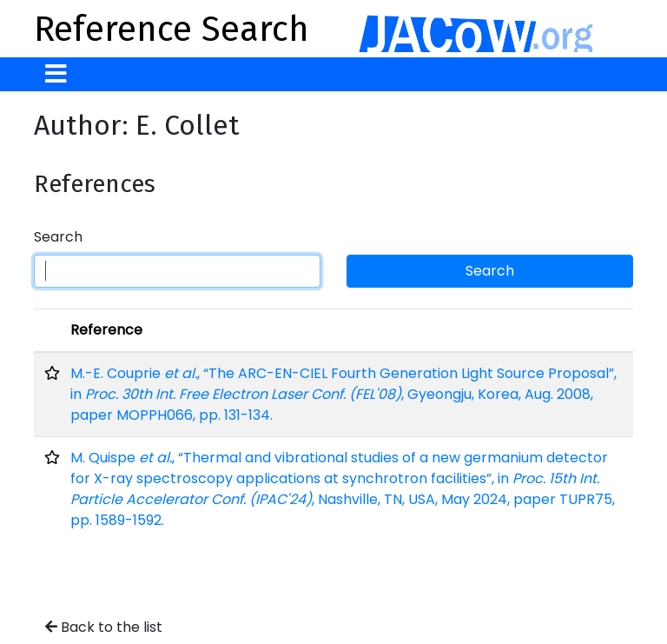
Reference (106, 330)
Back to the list (104, 627)
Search (58, 237)
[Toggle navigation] (56, 74)
